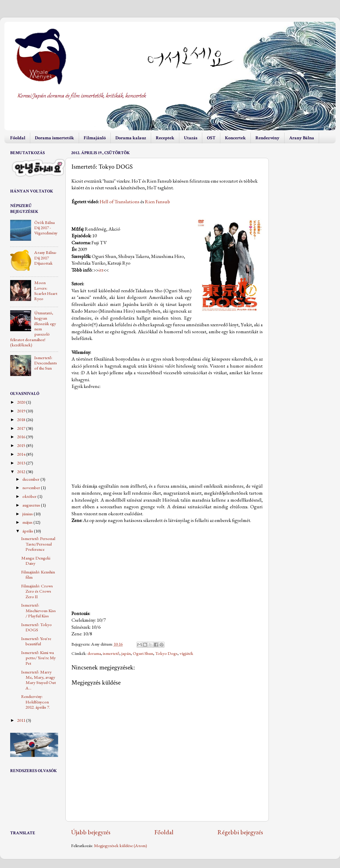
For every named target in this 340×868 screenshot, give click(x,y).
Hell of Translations (120, 202)
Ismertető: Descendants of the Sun (46, 363)
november (32, 488)
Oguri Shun (143, 653)
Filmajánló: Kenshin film (38, 575)
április (28, 531)
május (28, 522)
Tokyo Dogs (166, 653)
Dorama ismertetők (54, 138)
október (30, 496)
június (28, 514)
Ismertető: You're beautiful (36, 641)
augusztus (32, 505)
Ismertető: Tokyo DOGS (36, 627)
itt (101, 270)
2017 (22, 428)
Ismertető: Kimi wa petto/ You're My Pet (39, 658)
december (31, 479)
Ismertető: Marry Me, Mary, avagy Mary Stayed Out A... (39, 680)
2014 (22, 454)
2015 (22, 445)
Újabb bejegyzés (91, 832)
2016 (22, 437)
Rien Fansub (158, 202)
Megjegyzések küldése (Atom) (120, 846)
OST (211, 138)
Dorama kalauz (131, 138)
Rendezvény (267, 138)
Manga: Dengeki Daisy (36, 561)
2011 (22, 720)
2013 (22, 463)
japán (126, 653)
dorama (94, 653)
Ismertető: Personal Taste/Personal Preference (38, 544)
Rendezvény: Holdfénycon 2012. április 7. (36, 702)
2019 (22, 411)
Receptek (165, 138)
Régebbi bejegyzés (240, 832)
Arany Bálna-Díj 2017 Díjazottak (45, 258)
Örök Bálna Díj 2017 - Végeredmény (46, 228)
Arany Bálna (302, 138)
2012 (22, 472)
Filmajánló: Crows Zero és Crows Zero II (37, 591)
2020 (22, 402)
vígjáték (186, 653)
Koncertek (235, 138)
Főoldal (18, 138)
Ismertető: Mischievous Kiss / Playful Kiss (39, 611)
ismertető (111, 653)
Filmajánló (95, 138)
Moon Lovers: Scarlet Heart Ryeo (46, 291)
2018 (22, 420)
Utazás (191, 138)
